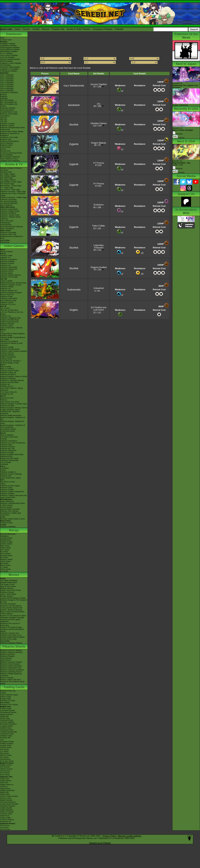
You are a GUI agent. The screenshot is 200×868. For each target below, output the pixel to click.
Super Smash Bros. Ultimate (11, 328)
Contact (36, 29)
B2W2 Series (5, 565)
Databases (14, 34)
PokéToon (4, 219)
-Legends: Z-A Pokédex (9, 69)
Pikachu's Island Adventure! (11, 666)
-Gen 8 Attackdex (7, 89)
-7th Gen (4, 122)
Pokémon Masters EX (9, 269)
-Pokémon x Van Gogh (9, 137)
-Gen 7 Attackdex (7, 87)
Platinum (4, 400)
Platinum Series (6, 559)
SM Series (4, 571)
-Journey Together (7, 722)
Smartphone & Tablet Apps (11, 513)
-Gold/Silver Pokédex (8, 46)
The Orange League (8, 176)
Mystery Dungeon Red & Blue (12, 454)
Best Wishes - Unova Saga (11, 186)
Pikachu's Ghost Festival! (10, 664)
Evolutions (99, 205)
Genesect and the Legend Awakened (10, 620)
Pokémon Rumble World (10, 349)
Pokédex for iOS (7, 394)
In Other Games (6, 505)
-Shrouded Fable (7, 730)
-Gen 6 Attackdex (7, 85)
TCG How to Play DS (8, 392)
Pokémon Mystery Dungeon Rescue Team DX (11, 294)
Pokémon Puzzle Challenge (11, 474)
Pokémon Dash (6, 445)
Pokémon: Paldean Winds (10, 217)
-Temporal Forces (7, 734)
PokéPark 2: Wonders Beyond (12, 380)
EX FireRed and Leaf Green (99, 309)
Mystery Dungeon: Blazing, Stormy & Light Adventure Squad (14, 409)
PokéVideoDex (6, 225)
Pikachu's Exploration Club (11, 668)
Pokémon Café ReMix (9, 267)
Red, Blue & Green (8, 482)
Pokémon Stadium (7, 493)
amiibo (3, 517)
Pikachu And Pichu (8, 654)
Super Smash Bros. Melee (10, 478)
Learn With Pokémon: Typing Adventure (11, 389)
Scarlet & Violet (6, 256)
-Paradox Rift (5, 738)
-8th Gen (4, 120)
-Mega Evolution (7, 714)
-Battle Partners (6, 800)
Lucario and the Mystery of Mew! (13, 598)
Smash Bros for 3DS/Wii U (11, 361)
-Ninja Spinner (6, 781)
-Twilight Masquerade (9, 732)
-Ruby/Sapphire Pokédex (10, 48)
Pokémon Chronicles (8, 199)
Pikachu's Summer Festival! (11, 662)
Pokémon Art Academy (9, 341)
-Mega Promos (6, 765)
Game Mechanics (7, 110)
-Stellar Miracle (6, 808)
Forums (26, 29)
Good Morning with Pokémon (12, 227)
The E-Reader (6, 462)
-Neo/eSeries (5, 759)
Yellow (3, 484)
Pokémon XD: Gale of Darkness (13, 443)
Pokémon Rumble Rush (9, 320)
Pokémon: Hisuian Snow (10, 215)
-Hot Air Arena (6, 798)
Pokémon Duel (6, 359)
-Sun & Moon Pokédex (9, 55)
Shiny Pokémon (6, 205)
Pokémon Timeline (7, 124)
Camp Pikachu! (6, 658)
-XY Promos (5, 773)
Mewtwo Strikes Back (9, 582)
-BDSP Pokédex (7, 61)
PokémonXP (5, 130)
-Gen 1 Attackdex (7, 75)
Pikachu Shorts (14, 647)
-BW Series (5, 753)
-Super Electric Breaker (9, 804)
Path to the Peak (7, 221)
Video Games (14, 246)
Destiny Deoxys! (7, 596)
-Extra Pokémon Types (9, 695)
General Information (8, 534)
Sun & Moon (5, 308)
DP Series (4, 557)
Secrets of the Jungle (8, 639)
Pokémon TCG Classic (9, 705)
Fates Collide (99, 226)
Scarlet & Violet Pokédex (78, 29)
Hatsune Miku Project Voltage (12, 131)
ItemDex (4, 94)
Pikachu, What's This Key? (11, 680)
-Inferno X (4, 786)
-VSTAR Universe (7, 820)
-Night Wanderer (7, 810)
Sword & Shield (6, 281)
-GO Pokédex (6, 65)
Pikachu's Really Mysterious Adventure (11, 675)
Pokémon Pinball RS (8, 451)
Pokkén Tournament (8, 357)
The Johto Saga (6, 178)
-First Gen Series (7, 761)
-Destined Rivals (7, 720)
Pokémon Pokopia (7, 261)
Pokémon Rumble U (8, 375)
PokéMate (4, 464)
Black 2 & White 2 (7, 369)
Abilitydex (4, 98)
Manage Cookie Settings (130, 836)
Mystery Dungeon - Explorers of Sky (13, 418)
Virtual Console (6, 507)
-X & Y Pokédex (6, 53)
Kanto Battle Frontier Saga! (11, 182)
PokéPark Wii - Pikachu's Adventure (10, 413)
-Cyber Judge (5, 818)
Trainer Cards (6, 697)
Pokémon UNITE (7, 271)
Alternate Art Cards (8, 701)
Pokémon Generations (9, 209)
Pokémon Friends (7, 263)
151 (99, 104)
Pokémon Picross (7, 353)
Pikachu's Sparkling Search (11, 672)
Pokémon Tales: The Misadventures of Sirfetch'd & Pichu (12, 236)
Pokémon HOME (7, 287)
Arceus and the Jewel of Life (11, 608)
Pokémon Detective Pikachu (11, 643)
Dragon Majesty (99, 143)
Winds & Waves (6, 252)
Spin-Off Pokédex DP (8, 102)
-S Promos (4, 827)
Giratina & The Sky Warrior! (11, 606)
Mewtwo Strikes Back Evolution (12, 637)
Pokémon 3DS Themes (9, 511)
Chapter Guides (6, 542)
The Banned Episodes (9, 203)
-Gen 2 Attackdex (7, 77)
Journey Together (99, 84)
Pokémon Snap (6, 488)
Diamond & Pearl (7, 398)
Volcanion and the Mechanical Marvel (12, 630)
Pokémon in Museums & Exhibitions (10, 134)
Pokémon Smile (6, 296)
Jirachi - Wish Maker (8, 594)
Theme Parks (5, 147)
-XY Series (4, 751)
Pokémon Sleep (6, 273)
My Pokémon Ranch (8, 429)
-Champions (5, 116)
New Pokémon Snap (8, 300)
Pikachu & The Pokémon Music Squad (12, 683)
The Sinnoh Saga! (7, 184)
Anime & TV (14, 164)
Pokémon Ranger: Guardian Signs (14, 404)
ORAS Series (5, 569)
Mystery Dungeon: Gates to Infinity (14, 376)
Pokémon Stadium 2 (8, 472)
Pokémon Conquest (8, 378)
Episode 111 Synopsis (183, 131)
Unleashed (99, 288)
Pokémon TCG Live (8, 304)
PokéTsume (5, 242)
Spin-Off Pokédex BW (9, 104)
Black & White (6, 367)
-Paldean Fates (6, 736)
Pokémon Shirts (6, 145)
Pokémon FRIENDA (8, 527)
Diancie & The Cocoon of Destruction (10, 624)
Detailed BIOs (6, 540)
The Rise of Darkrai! (8, 604)
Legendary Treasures (99, 246)
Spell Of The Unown (8, 586)
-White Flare (5, 718)
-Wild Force (5, 816)
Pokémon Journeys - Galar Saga (13, 192)
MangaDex (4, 536)
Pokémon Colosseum (9, 441)
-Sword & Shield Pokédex (10, 59)
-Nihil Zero (4, 783)
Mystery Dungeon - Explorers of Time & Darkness (13, 426)
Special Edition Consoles (10, 509)
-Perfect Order (6, 708)
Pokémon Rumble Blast (9, 382)
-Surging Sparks (7, 726)
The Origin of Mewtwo (9, 580)
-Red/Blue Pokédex (8, 44)
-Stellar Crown (6, 728)
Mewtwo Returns (7, 588)
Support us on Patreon (100, 843)
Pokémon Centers (7, 126)
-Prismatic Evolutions (8, 724)
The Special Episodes (9, 201)
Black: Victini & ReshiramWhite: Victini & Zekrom (12, 613)
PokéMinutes (5, 223)
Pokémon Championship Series (12, 128)
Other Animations (7, 229)
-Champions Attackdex (9, 92)
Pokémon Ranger (7, 453)
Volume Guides (6, 544)
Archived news (6, 40)
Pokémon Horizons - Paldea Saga (13, 197)
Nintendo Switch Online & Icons (12, 519)
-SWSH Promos (6, 769)
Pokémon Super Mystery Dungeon (14, 351)
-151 (2, 740)
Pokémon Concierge (8, 233)
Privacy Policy (109, 836)
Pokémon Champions (9, 259)
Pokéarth (119, 29)
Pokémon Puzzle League (10, 486)
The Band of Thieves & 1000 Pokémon (11, 344)
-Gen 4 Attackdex (7, 81)
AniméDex (4, 170)
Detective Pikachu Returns (11, 275)
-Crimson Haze (6, 814)
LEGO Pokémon (7, 143)
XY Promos (99, 163)
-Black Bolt (4, 716)
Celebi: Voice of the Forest (11, 590)
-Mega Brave (5, 788)
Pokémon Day (6, 139)
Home (17, 29)
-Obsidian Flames (7, 742)
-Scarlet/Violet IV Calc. (9, 112)
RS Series (4, 552)
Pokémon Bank (6, 335)
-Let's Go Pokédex (7, 57)
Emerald (4, 439)
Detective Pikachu (7, 324)
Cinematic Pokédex (8, 108)
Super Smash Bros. (8, 497)
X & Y (2, 332)
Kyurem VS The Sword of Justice (13, 616)
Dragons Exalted (99, 267)
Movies (14, 575)
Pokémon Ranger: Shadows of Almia (12, 422)
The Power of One (7, 584)
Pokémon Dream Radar (9, 371)
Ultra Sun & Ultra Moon (9, 310)
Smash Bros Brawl (7, 431)
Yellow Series (5, 548)
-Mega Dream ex (7, 785)
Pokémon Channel (7, 447)
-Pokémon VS (6, 822)
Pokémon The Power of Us (11, 635)
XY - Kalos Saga (7, 188)
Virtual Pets (5, 515)
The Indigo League (8, 174)
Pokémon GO (6, 265)
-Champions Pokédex (9, 71)
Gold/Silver (4, 468)
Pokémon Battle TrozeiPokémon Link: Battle (13, 338)
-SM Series (5, 749)
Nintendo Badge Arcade (9, 363)
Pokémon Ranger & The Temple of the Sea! (14, 601)
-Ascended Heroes (8, 710)
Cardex (3, 106)
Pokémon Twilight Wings (10, 211)
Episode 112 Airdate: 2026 (181, 163)
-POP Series (5, 775)
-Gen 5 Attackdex (7, 83)
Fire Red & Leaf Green (9, 437)
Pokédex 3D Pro (7, 386)
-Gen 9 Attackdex (7, 91)
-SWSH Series (6, 747)
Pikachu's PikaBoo (7, 656)
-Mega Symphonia (7, 790)
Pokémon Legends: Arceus (11, 285)
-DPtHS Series (6, 755)
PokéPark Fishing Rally (9, 460)
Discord (46, 29)
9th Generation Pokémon (10, 157)
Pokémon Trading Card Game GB (13, 495)
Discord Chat (5, 151)
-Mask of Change (7, 812)
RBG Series (5, 546)
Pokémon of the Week (9, 114)
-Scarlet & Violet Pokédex (10, 67)
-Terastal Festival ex (8, 802)
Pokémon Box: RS (7, 449)
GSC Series (5, 550)
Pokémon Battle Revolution (11, 415)
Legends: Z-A (5, 257)
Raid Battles (5, 703)
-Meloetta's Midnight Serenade (12, 618)
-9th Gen (4, 118)
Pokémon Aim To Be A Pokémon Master (13, 194)
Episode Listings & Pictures (11, 168)
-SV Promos (5, 767)
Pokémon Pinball (7, 490)
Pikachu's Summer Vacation (11, 650)
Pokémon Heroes (7, 592)
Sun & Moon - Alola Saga (10, 190)
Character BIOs (6, 538)
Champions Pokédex (103, 29)
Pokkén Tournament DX (9, 322)
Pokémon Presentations (10, 141)
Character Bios (6, 172)
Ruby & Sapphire (7, 435)
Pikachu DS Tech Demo (9, 458)
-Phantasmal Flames (8, 712)
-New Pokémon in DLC (9, 159)
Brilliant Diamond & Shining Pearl (13, 283)
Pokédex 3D (5, 384)
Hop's (74, 86)
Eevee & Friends (7, 678)
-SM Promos (5, 771)
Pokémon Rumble (7, 406)
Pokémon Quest (7, 326)
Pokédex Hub (58, 29)
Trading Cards (14, 687)
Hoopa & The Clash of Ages (11, 627)
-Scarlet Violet (6, 746)
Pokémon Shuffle (7, 347)
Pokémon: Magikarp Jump (10, 318)
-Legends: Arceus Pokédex (11, 63)
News (2, 38)
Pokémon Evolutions (8, 213)
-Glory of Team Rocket (9, 796)
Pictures (178, 138)
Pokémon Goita (6, 523)
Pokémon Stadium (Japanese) (12, 492)
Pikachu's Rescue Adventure (11, 652)
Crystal (3, 470)
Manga (14, 530)
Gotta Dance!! (6, 660)
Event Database (6, 155)
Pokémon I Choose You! (10, 633)
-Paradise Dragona (8, 806)
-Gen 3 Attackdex (7, 79)
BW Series (4, 563)
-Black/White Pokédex (9, 51)
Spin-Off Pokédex (7, 100)
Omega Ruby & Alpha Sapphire (12, 334)
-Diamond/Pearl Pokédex (10, 50)
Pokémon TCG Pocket (9, 277)
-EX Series (4, 757)
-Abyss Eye (5, 779)
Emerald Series (6, 556)
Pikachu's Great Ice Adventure (12, 670)
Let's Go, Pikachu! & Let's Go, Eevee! (12, 313)
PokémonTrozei (6, 456)
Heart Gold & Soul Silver (10, 402)
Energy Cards (6, 699)
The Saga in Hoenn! (8, 180)
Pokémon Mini (6, 476)
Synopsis (178, 169)
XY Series (4, 567)
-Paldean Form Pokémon (10, 161)
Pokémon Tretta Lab (8, 373)
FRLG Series (5, 554)
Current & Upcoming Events (11, 153)
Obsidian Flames (99, 123)
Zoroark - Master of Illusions (11, 610)
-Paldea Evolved (7, 744)
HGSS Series (5, 561)
